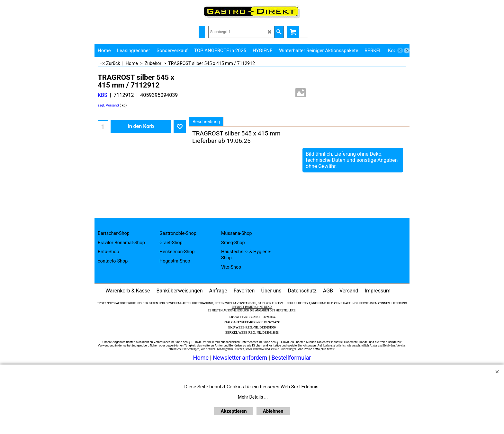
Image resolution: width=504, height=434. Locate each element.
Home (201, 358)
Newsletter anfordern (241, 358)
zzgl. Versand (108, 105)
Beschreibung (206, 122)
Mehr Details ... (253, 397)
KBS (103, 95)
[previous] (400, 51)
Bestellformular (291, 358)
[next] (407, 51)
